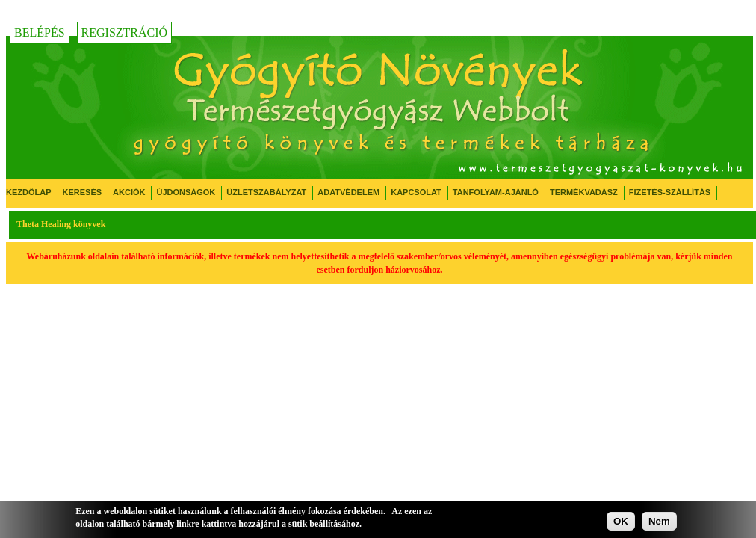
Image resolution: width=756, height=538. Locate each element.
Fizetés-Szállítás (670, 192)
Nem (659, 521)
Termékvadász (584, 192)
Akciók (129, 192)
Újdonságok (186, 192)
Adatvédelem (348, 192)
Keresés (83, 192)
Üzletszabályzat (266, 192)
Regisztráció (125, 33)
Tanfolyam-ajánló (496, 192)
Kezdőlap (29, 192)
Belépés (40, 33)
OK (621, 521)
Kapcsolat (416, 192)
